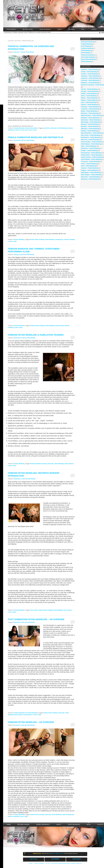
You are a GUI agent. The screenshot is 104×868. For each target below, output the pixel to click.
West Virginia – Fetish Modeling (91, 175)
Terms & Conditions (39, 863)
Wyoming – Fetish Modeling (90, 179)
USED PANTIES (77, 859)
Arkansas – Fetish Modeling (90, 76)
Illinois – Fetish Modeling (89, 98)
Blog (83, 29)
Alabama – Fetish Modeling (90, 69)
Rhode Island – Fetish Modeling (91, 155)
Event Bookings (74, 824)
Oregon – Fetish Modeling (89, 150)
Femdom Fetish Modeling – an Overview (31, 722)
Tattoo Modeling (86, 61)
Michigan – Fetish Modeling (90, 118)
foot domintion (28, 715)
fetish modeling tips (68, 815)
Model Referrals (45, 29)
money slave (24, 130)
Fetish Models (30, 52)
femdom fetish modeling (37, 240)
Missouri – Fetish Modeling (90, 124)
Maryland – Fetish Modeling (90, 113)
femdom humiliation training (38, 464)
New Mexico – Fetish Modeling (91, 137)
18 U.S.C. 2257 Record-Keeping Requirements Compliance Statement (64, 863)
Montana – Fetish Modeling (90, 126)
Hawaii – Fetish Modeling (89, 94)
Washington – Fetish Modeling (91, 172)
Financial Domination (31, 128)
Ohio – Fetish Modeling (89, 146)
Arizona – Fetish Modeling (89, 74)
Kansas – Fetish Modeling (89, 105)
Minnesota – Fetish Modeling (90, 120)
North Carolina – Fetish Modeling (92, 142)
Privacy (31, 863)
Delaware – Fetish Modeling (90, 83)
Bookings (71, 29)
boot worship (34, 610)
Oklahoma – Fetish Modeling (90, 148)
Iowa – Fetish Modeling (89, 102)
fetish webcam (69, 464)
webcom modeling (13, 816)
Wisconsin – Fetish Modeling (90, 177)
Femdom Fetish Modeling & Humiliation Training (36, 335)
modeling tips (59, 240)
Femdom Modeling (19, 128)
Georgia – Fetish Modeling (90, 91)
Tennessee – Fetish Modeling (90, 161)
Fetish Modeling (62, 128)
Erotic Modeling (86, 46)
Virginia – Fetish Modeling (89, 170)
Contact (94, 29)
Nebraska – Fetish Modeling (90, 129)
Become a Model (28, 29)
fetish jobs (51, 464)
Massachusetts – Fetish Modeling (92, 115)
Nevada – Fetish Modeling (89, 131)
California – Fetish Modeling (90, 78)
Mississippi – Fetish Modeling (91, 122)
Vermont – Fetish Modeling (90, 168)
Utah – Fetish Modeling (89, 166)
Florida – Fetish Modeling (89, 89)
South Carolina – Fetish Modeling (92, 157)
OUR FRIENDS (55, 859)
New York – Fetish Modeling (90, 140)
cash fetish (47, 128)
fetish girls (54, 128)
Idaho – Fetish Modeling (89, 96)
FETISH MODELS (11, 29)
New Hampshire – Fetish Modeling (92, 133)
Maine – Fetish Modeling (89, 111)
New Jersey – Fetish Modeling (91, 135)
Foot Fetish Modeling (31, 713)
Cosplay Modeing (87, 44)
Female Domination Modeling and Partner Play (36, 137)
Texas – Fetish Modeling (89, 164)
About (60, 29)
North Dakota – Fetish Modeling (91, 144)
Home (9, 824)
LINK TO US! (34, 859)
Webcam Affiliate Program (57, 853)
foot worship (67, 610)
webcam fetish (60, 326)
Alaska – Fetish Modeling (89, 72)
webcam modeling (69, 240)
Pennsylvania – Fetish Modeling (91, 153)
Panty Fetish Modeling (88, 59)
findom (17, 130)
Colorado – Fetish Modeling (90, 80)
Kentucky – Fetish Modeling (90, 107)
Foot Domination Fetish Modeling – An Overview (36, 619)
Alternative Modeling (88, 42)
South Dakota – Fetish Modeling (91, 159)
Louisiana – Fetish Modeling (90, 109)
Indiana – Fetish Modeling (89, 100)
